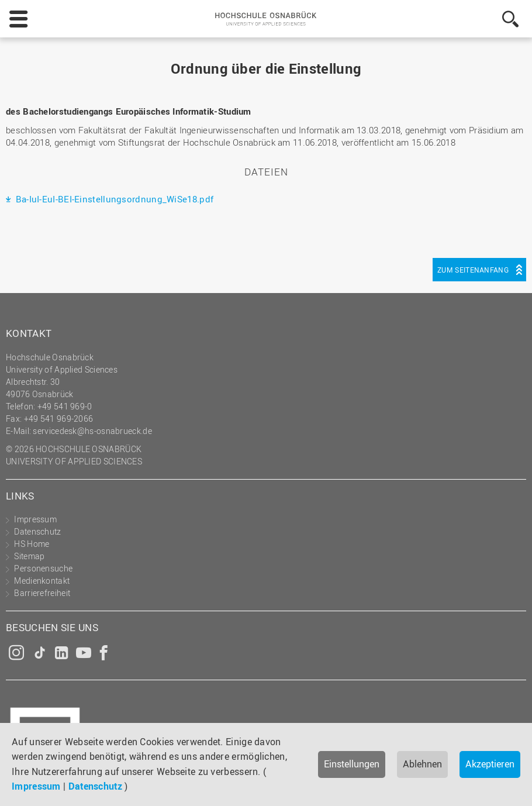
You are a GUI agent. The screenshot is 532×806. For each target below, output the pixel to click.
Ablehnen (422, 764)
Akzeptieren (490, 764)
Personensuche (43, 568)
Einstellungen (352, 764)
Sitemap (29, 556)
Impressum (36, 786)
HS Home (32, 544)
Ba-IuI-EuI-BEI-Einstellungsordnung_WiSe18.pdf (113, 199)
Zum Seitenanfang (473, 270)
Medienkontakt (42, 581)
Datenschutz (95, 786)
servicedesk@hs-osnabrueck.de (92, 431)
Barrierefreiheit (42, 593)
